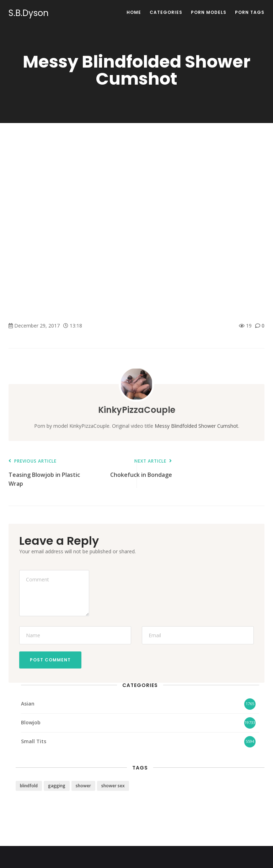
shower (83, 786)
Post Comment (50, 660)
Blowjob (31, 722)
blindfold (29, 786)
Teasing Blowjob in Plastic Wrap (46, 473)
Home (134, 12)
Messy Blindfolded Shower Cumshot (196, 426)
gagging (57, 786)
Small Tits (34, 741)
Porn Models (209, 12)
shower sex (113, 786)
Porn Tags (250, 12)
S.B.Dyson (29, 13)
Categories (166, 12)
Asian (28, 704)
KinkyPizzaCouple (137, 410)
